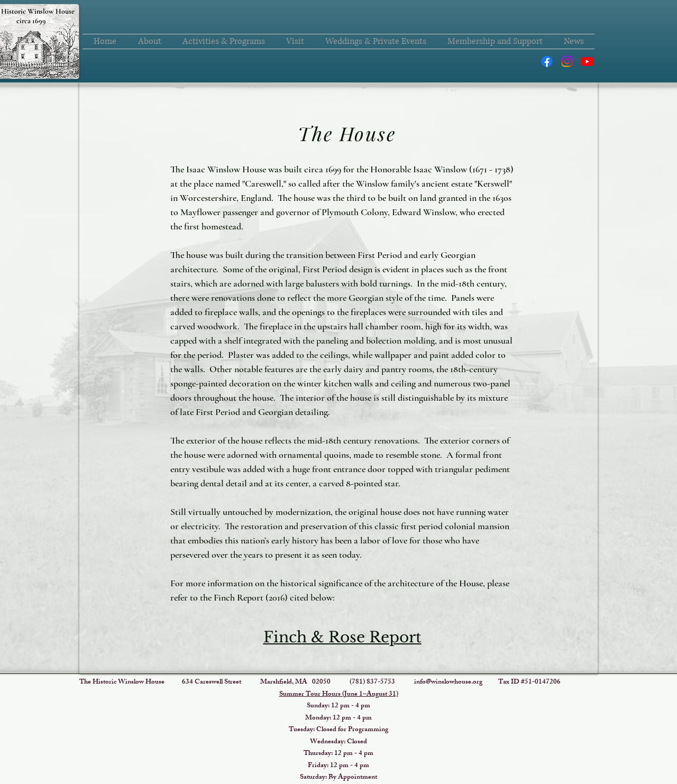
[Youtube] (587, 61)
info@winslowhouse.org (448, 682)
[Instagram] (567, 61)
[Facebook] (547, 61)
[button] (149, 41)
